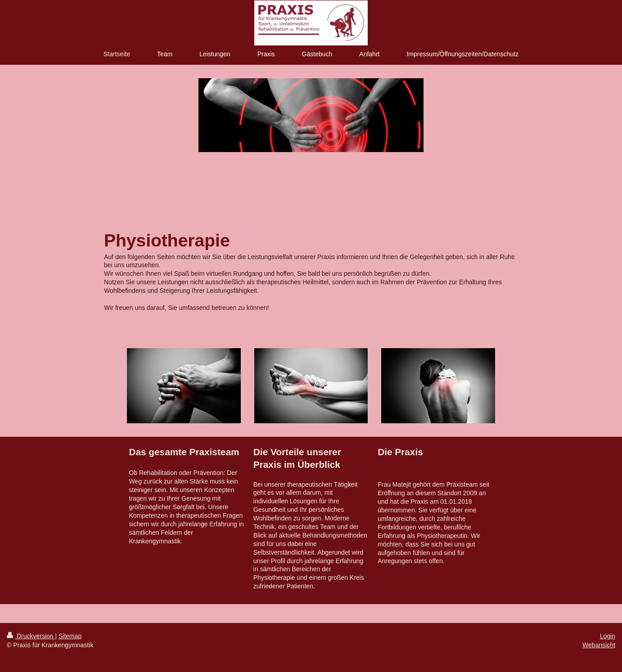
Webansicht (599, 645)
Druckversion (31, 636)
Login (608, 636)
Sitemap (70, 636)
